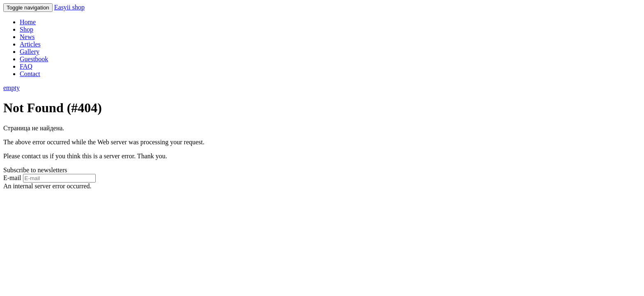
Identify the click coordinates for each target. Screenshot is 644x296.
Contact (30, 74)
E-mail (12, 178)
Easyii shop (69, 7)
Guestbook (34, 59)
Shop (26, 29)
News (27, 37)
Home (28, 22)
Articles (30, 44)
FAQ (26, 66)
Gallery (30, 52)
